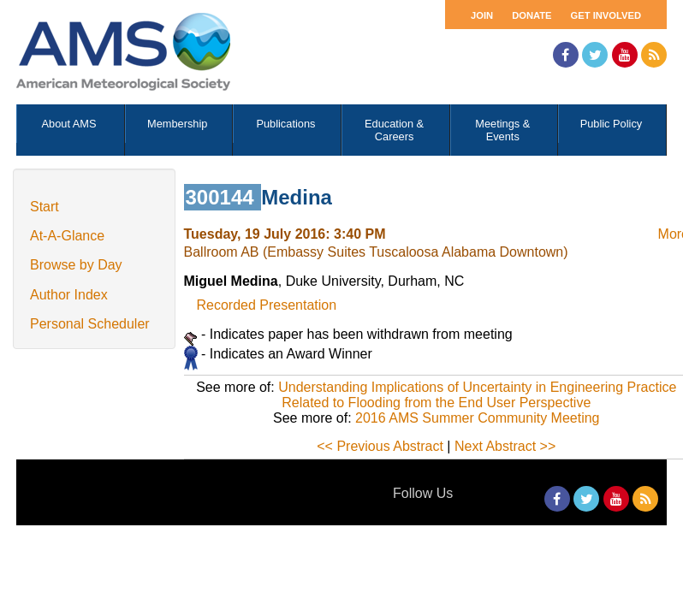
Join (482, 15)
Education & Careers (394, 130)
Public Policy (612, 124)
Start (45, 207)
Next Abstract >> (505, 446)
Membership (177, 124)
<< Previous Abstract (380, 446)
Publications (285, 124)
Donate (532, 15)
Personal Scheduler (90, 324)
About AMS (69, 124)
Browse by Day (76, 265)
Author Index (69, 295)
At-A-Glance (67, 236)
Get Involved (606, 15)
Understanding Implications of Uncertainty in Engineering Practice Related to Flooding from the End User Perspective (477, 395)
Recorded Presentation (267, 305)
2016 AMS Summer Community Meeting (477, 418)
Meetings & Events (502, 130)
